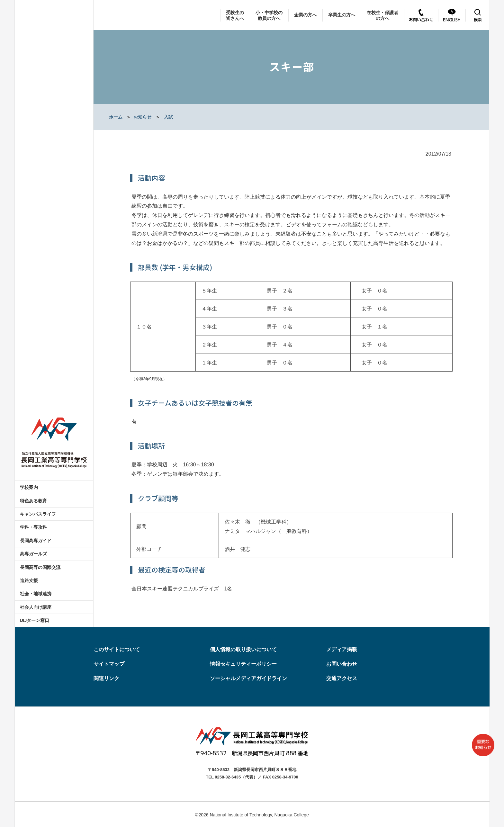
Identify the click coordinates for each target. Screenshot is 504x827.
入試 (168, 117)
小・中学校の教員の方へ (269, 15)
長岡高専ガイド (36, 541)
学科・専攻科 (33, 527)
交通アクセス (342, 678)
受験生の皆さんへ (235, 15)
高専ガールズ (33, 554)
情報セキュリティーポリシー (243, 664)
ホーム (116, 117)
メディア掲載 (342, 649)
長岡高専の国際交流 (40, 567)
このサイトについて (117, 649)
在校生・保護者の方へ (382, 15)
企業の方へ (305, 15)
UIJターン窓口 (35, 620)
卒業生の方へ (342, 15)
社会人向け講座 (36, 607)
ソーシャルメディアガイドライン (248, 678)
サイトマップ (109, 664)
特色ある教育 (33, 501)
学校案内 (29, 487)
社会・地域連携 (36, 594)
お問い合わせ (342, 664)
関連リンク (106, 678)
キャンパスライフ (38, 514)
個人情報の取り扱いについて (243, 649)
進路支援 (29, 580)
